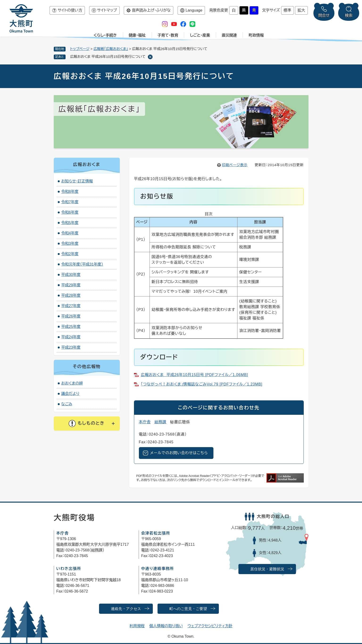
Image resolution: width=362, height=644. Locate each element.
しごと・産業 (200, 35)
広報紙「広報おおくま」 (111, 49)
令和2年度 (70, 254)
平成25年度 (71, 327)
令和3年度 (70, 244)
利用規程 (137, 626)
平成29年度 (71, 285)
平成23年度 (71, 347)
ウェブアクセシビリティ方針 (210, 626)
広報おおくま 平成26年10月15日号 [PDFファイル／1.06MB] (195, 375)
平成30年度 (71, 275)
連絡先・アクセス (126, 609)
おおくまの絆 (72, 383)
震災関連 (229, 35)
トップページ (80, 49)
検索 (349, 15)
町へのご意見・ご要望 (188, 609)
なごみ (67, 404)
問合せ (324, 15)
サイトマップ (107, 10)
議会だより (70, 394)
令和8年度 (70, 192)
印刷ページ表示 (235, 165)
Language (194, 10)
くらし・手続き (105, 35)
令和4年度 (70, 233)
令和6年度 (70, 212)
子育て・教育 (168, 35)
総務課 (160, 422)
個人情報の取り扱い (166, 626)
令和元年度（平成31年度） (82, 264)
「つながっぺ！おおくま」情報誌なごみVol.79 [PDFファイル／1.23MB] (202, 384)
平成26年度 (71, 316)
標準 (287, 10)
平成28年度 (71, 295)
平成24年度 (71, 337)
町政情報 (256, 35)
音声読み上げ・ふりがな (151, 10)
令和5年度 (70, 223)
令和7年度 (70, 202)
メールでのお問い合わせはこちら (179, 453)
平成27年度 (71, 306)
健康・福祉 (137, 35)
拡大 (301, 10)
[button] (87, 424)
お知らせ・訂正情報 (77, 181)
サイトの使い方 (70, 10)
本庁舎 (145, 422)
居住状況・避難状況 (267, 569)
